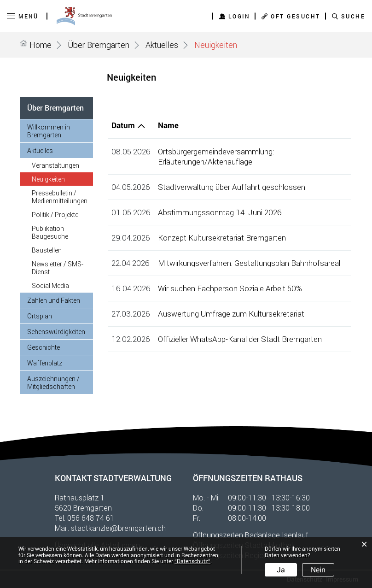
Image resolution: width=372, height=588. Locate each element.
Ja (281, 570)
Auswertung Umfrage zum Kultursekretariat (231, 314)
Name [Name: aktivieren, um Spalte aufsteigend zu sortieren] (168, 125)
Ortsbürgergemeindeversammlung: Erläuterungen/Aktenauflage (216, 156)
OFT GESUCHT (296, 16)
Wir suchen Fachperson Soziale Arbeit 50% (230, 288)
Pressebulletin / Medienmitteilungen (60, 197)
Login (239, 16)
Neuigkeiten (62, 179)
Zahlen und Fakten (54, 300)
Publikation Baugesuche (50, 232)
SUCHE (353, 16)
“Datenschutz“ (192, 561)
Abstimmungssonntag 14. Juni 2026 (220, 212)
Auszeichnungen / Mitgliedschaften (53, 382)
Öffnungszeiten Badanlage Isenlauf (250, 535)
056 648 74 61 (91, 518)
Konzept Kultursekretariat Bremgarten (222, 238)
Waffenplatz (45, 363)
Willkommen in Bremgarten (49, 131)
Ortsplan (40, 316)
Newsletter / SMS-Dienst (58, 268)
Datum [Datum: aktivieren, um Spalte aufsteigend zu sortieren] (123, 125)
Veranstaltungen (55, 165)
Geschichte (44, 347)
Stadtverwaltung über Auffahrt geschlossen (232, 187)
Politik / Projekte (55, 215)
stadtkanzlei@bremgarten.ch (118, 528)
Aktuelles (40, 150)
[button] (99, 45)
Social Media (50, 285)
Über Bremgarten (55, 108)
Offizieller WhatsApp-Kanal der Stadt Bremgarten (240, 339)
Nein (318, 570)
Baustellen (47, 250)
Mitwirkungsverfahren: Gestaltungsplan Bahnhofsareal (249, 263)
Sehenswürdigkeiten (56, 332)
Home (41, 45)
